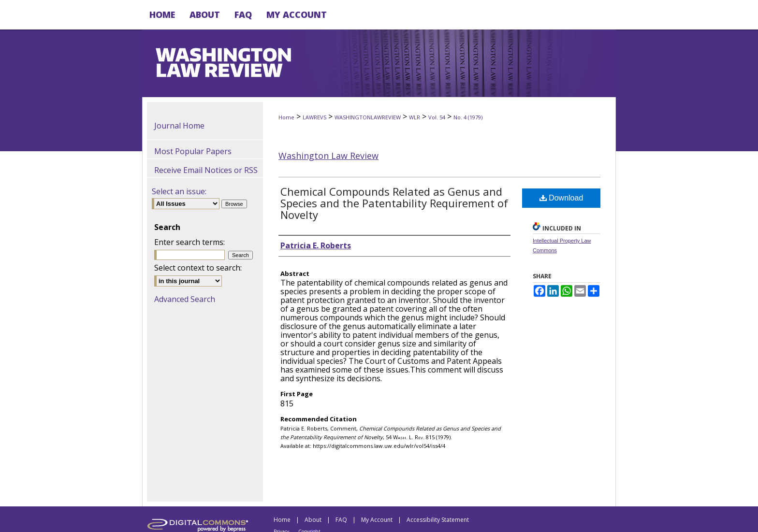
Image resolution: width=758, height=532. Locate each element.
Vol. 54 (437, 117)
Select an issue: (179, 191)
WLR (415, 117)
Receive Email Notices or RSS (206, 170)
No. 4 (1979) (468, 117)
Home (286, 117)
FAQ (341, 520)
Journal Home (179, 126)
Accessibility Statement (438, 520)
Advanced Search (185, 299)
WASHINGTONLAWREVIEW (368, 117)
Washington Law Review (328, 156)
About (313, 520)
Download (561, 198)
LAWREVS (314, 117)
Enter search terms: (189, 242)
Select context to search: (198, 268)
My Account (377, 520)
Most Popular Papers (193, 151)
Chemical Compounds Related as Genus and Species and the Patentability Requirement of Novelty (394, 203)
